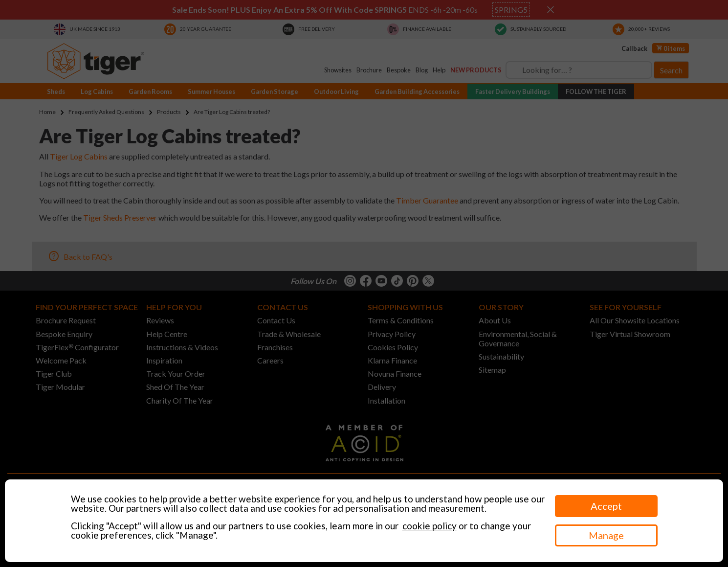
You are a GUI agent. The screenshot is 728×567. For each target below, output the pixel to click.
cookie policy (430, 526)
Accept (606, 506)
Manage (606, 535)
